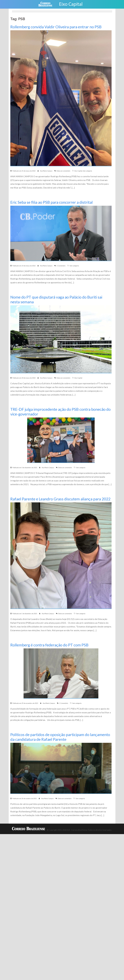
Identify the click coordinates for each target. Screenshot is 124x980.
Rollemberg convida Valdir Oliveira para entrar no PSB (57, 27)
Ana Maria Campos (46, 171)
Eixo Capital (78, 171)
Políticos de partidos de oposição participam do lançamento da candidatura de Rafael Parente (51, 742)
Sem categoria (87, 171)
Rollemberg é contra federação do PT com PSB (50, 650)
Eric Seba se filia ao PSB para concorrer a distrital (52, 202)
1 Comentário (61, 266)
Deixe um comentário (63, 171)
